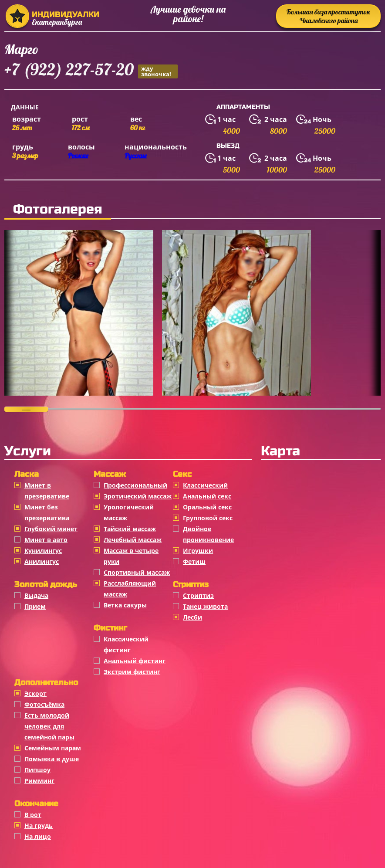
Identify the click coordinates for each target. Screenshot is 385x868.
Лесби (192, 617)
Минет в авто (46, 540)
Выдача (36, 595)
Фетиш (194, 561)
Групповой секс (208, 518)
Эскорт (35, 693)
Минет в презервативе (47, 491)
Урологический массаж (129, 512)
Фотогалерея (58, 209)
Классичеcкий (205, 485)
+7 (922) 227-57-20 (91, 71)
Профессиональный (135, 485)
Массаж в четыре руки (131, 556)
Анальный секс (207, 496)
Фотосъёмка (44, 704)
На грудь (39, 826)
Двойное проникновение (208, 534)
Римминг (39, 781)
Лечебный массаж (133, 540)
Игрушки (198, 551)
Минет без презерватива (47, 512)
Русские (136, 156)
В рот (33, 815)
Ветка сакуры (125, 605)
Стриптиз (198, 595)
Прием (35, 606)
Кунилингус (43, 551)
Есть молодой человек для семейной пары (49, 726)
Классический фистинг (126, 644)
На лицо (38, 836)
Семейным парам (53, 748)
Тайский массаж (130, 529)
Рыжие (78, 156)
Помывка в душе (52, 759)
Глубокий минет (51, 529)
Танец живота (205, 606)
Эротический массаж (138, 496)
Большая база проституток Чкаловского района (328, 16)
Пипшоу (37, 770)
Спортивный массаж (137, 572)
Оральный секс (207, 507)
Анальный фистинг (135, 661)
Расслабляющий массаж (130, 589)
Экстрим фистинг (132, 672)
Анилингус (42, 561)
